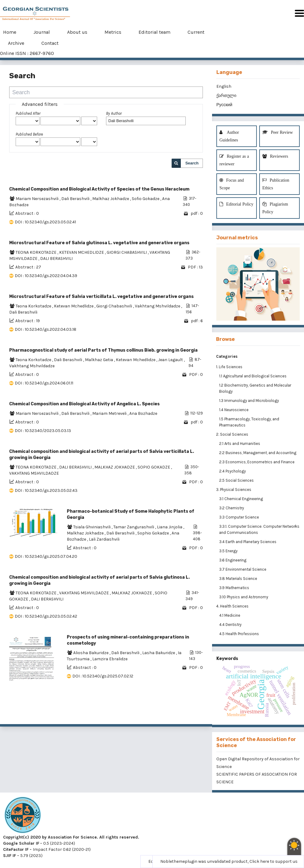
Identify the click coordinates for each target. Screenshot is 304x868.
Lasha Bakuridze (159, 653)
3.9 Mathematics (235, 588)
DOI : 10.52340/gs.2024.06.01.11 (44, 383)
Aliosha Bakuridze (91, 653)
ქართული (226, 96)
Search (192, 163)
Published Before (29, 134)
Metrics (113, 32)
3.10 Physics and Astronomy (244, 597)
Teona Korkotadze (34, 306)
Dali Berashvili (76, 199)
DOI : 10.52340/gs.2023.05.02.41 (45, 222)
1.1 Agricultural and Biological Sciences (253, 376)
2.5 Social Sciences (237, 480)
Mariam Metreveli (110, 413)
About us (77, 32)
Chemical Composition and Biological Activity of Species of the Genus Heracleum (99, 189)
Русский (224, 105)
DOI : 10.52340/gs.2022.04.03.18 (46, 329)
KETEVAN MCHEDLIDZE (82, 252)
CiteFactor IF (16, 849)
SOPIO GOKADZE (154, 467)
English (224, 86)
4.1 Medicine (230, 615)
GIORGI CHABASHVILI (127, 252)
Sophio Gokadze (154, 533)
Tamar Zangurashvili (134, 527)
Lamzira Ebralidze (110, 659)
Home (10, 32)
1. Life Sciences (229, 367)
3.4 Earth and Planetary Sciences (248, 542)
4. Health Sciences (232, 606)
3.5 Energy (229, 551)
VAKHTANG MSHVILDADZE (34, 473)
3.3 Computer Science (239, 517)
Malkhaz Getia (99, 360)
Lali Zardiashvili (104, 539)
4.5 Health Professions (239, 634)
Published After (28, 113)
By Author (114, 113)
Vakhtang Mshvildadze (158, 306)
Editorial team (154, 32)
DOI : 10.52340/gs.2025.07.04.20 (46, 556)
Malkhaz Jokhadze (111, 199)
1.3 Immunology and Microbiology (249, 401)
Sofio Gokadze (146, 199)
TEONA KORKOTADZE (36, 252)
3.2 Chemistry (232, 508)
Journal (42, 32)
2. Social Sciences (232, 434)
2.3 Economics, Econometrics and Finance (257, 462)
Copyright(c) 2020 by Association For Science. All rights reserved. (71, 837)
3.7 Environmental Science (243, 569)
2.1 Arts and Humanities (240, 444)
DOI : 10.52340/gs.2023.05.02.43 (46, 490)
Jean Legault (171, 360)
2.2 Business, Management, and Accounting (258, 453)
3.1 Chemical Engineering (241, 499)
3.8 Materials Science (239, 579)
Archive (16, 43)
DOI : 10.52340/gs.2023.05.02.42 (46, 616)
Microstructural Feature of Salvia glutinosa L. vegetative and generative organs (99, 243)
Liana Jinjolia (170, 527)
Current (196, 32)
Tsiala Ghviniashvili (92, 527)
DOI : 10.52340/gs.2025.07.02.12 (103, 676)
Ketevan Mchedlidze (74, 306)
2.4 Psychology (233, 471)
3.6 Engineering (233, 560)
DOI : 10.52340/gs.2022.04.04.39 (46, 276)
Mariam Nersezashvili (38, 199)
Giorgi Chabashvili (115, 306)
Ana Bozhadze (143, 413)
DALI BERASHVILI (56, 258)
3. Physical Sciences (234, 490)
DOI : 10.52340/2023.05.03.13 (43, 431)
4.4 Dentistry (231, 625)
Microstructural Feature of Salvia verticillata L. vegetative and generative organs (101, 297)
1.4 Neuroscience (234, 410)
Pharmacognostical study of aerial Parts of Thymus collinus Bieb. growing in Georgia (103, 350)
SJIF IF (9, 856)
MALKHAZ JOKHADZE (115, 467)
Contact (50, 43)
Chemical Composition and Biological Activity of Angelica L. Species (84, 404)
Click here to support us (274, 861)
